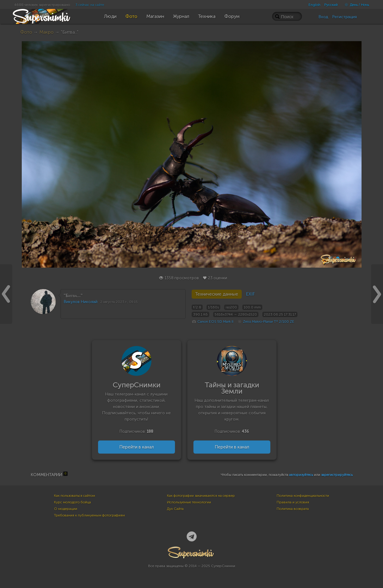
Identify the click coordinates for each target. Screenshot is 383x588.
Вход (323, 17)
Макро (46, 32)
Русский (331, 5)
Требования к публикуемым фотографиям (89, 515)
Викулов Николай (81, 302)
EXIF (250, 294)
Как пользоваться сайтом (75, 496)
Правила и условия (293, 502)
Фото (26, 32)
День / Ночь (355, 5)
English (314, 5)
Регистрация (345, 17)
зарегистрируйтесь (337, 475)
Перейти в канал (137, 447)
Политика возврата (293, 509)
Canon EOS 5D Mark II (215, 322)
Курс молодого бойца (72, 502)
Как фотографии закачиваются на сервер (201, 496)
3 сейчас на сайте (90, 5)
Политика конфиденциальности (303, 496)
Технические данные (217, 294)
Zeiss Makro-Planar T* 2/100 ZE (269, 322)
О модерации (66, 509)
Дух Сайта (175, 509)
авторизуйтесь (301, 475)
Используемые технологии (189, 502)
